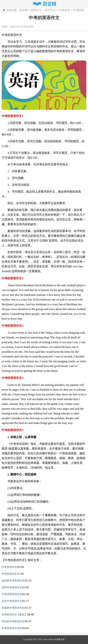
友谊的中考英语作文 (13, 581)
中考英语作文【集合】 (14, 615)
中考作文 (64, 10)
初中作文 (50, 10)
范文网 (23, 10)
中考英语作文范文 (12, 628)
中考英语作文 (9, 567)
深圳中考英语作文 (12, 587)
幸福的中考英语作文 (13, 608)
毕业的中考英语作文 (13, 621)
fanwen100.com (49, 639)
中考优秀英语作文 (12, 594)
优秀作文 (36, 10)
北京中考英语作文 (12, 601)
